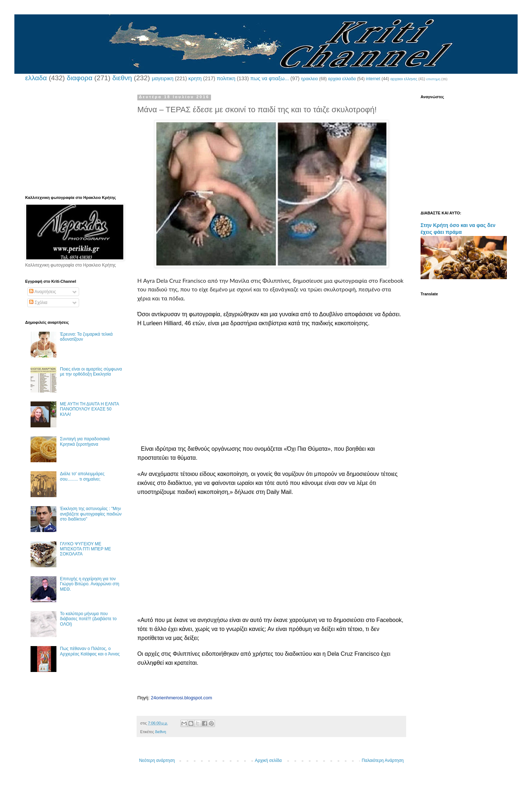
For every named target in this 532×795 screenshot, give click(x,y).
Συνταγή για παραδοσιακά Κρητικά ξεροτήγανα (85, 441)
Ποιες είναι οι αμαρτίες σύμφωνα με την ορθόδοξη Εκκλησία (91, 372)
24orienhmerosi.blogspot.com (182, 698)
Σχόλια (38, 303)
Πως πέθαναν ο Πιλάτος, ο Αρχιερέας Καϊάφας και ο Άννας (90, 651)
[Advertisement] (271, 394)
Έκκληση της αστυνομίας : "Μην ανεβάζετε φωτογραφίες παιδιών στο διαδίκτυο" (91, 514)
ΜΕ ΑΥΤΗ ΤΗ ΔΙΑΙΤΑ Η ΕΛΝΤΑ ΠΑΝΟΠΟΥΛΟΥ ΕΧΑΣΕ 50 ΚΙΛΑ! (90, 409)
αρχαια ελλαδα (342, 79)
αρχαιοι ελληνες (404, 79)
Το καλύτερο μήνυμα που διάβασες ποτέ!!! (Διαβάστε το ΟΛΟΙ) (88, 619)
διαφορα (80, 78)
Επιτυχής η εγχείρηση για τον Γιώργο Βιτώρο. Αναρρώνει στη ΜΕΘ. (90, 584)
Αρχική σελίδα (268, 760)
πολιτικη (226, 78)
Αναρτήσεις (43, 292)
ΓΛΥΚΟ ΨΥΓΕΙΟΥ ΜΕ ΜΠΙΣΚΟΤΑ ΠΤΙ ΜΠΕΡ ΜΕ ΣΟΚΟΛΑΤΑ (86, 549)
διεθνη (122, 78)
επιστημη (433, 79)
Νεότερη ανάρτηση (157, 760)
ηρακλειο (309, 79)
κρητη (195, 78)
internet (373, 79)
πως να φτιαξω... (269, 78)
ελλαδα (36, 78)
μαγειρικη (162, 78)
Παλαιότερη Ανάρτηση (383, 760)
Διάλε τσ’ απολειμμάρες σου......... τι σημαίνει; (82, 476)
